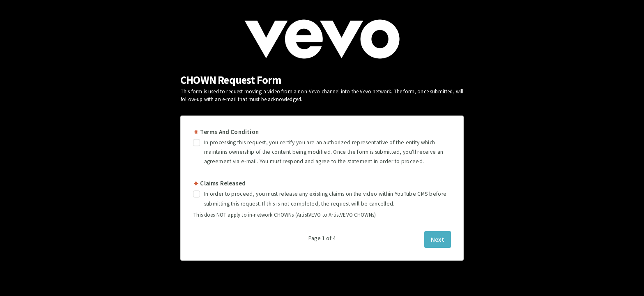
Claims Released (219, 183)
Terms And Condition (226, 132)
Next (438, 239)
